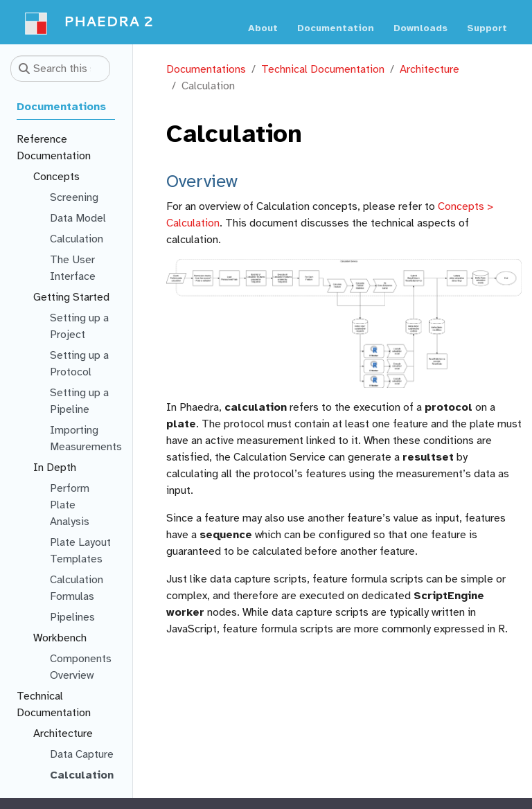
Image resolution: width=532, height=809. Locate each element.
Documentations (206, 69)
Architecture (429, 69)
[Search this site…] (60, 69)
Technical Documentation (323, 69)
